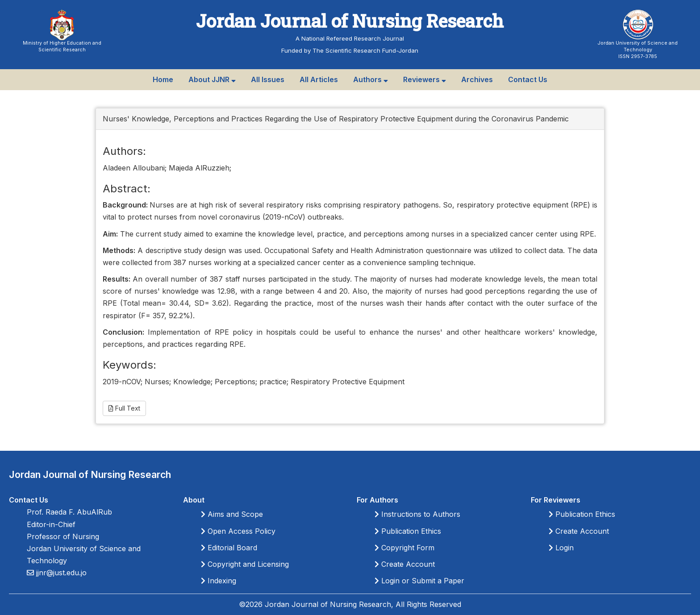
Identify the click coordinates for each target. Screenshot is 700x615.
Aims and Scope (232, 514)
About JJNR (212, 79)
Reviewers (425, 79)
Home (163, 79)
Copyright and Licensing (245, 564)
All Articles (319, 79)
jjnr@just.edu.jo (60, 573)
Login (561, 548)
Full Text (124, 408)
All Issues (268, 79)
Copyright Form (404, 548)
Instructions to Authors (417, 514)
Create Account (405, 564)
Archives (477, 79)
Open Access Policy (238, 531)
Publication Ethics (408, 531)
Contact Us (528, 79)
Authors (371, 79)
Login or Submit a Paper (419, 581)
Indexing (219, 581)
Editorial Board (229, 548)
